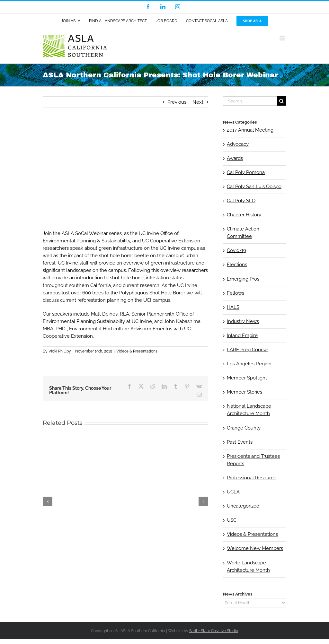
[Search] (282, 101)
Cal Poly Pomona (246, 172)
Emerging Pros (243, 279)
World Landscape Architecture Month (248, 566)
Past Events (240, 442)
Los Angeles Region (249, 364)
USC (232, 520)
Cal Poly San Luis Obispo (254, 187)
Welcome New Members (255, 548)
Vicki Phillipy (60, 351)
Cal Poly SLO (241, 201)
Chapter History (244, 215)
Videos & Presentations (137, 351)
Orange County (244, 428)
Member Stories (245, 392)
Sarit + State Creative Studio (214, 631)
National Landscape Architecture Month (249, 410)
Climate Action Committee (243, 233)
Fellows (236, 293)
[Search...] (250, 101)
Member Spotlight (247, 378)
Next (198, 102)
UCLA (233, 492)
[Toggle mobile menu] (283, 38)
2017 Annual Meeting (250, 130)
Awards (235, 158)
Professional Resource (252, 478)
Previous (177, 102)
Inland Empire (242, 335)
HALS (233, 307)
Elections (237, 265)
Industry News (243, 321)
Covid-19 (236, 250)
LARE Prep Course (247, 350)
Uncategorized (243, 506)
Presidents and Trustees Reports (253, 460)
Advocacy (238, 144)
